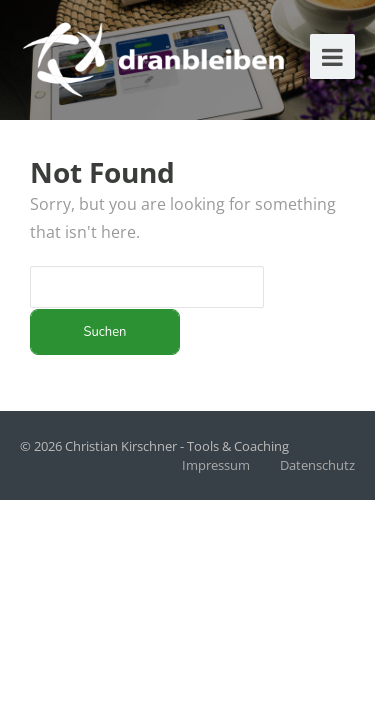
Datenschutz (317, 465)
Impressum (216, 465)
